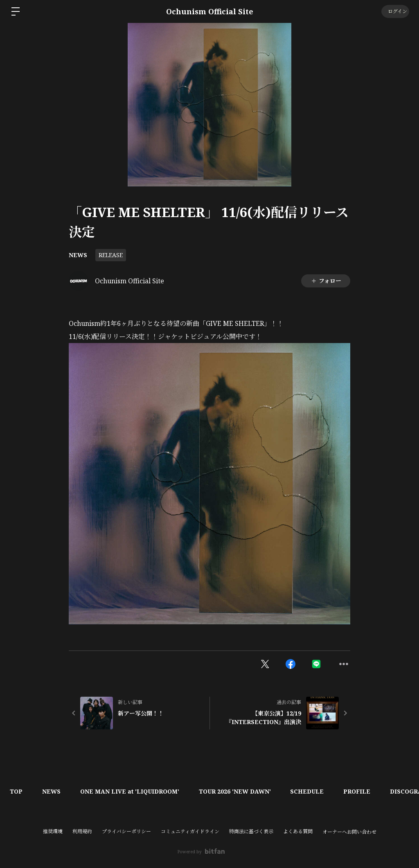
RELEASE (111, 255)
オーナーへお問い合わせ (349, 832)
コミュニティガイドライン (190, 831)
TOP (17, 791)
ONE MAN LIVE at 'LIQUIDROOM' (132, 791)
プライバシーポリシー (126, 831)
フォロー (326, 281)
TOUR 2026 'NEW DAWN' (238, 791)
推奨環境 (53, 831)
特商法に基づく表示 (251, 831)
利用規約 (82, 831)
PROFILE (362, 791)
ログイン (395, 11)
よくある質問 (298, 831)
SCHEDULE (311, 791)
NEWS (78, 255)
